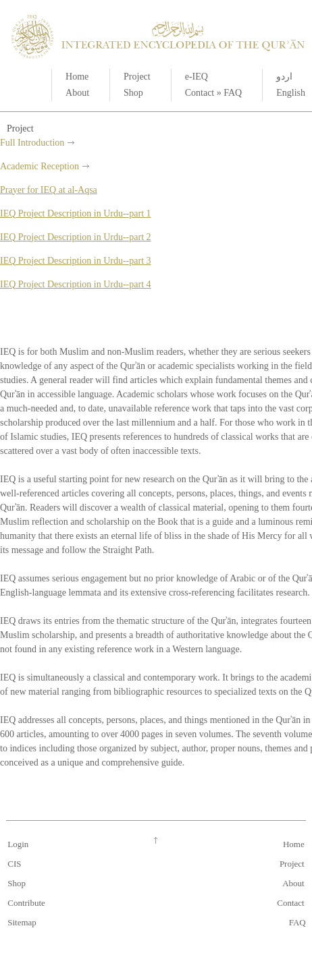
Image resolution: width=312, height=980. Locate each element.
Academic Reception (40, 166)
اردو (284, 77)
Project (137, 77)
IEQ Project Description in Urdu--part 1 (76, 213)
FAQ (233, 93)
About (77, 93)
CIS (14, 864)
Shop (133, 93)
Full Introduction (32, 143)
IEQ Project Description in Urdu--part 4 (76, 284)
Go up (156, 840)
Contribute (26, 903)
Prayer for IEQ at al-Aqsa (49, 190)
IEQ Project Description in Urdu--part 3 (76, 261)
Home (77, 77)
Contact (200, 93)
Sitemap (22, 922)
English (291, 93)
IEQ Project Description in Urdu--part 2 (76, 237)
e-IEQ (197, 77)
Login (18, 844)
